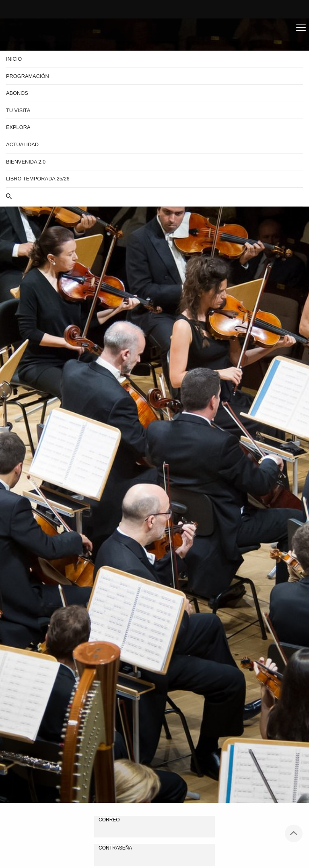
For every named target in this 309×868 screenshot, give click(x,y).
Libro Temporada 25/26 (38, 179)
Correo (109, 820)
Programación (28, 76)
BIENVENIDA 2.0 (26, 162)
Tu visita (18, 110)
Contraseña (115, 848)
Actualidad (22, 144)
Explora (18, 127)
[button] (154, 197)
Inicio (14, 59)
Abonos (17, 93)
